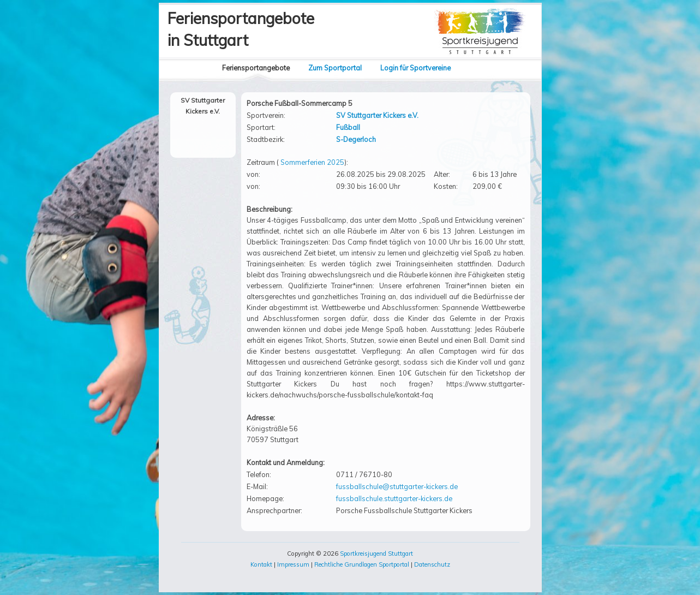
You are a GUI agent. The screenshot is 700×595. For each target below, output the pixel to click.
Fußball (348, 127)
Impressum (293, 564)
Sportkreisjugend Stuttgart (376, 554)
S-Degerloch (356, 139)
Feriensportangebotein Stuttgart (241, 29)
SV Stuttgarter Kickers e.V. (377, 115)
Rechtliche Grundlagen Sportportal (362, 564)
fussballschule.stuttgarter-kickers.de (394, 498)
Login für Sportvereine (415, 68)
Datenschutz (432, 564)
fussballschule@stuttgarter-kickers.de (397, 486)
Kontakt (261, 564)
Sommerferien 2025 (312, 162)
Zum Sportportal (335, 68)
